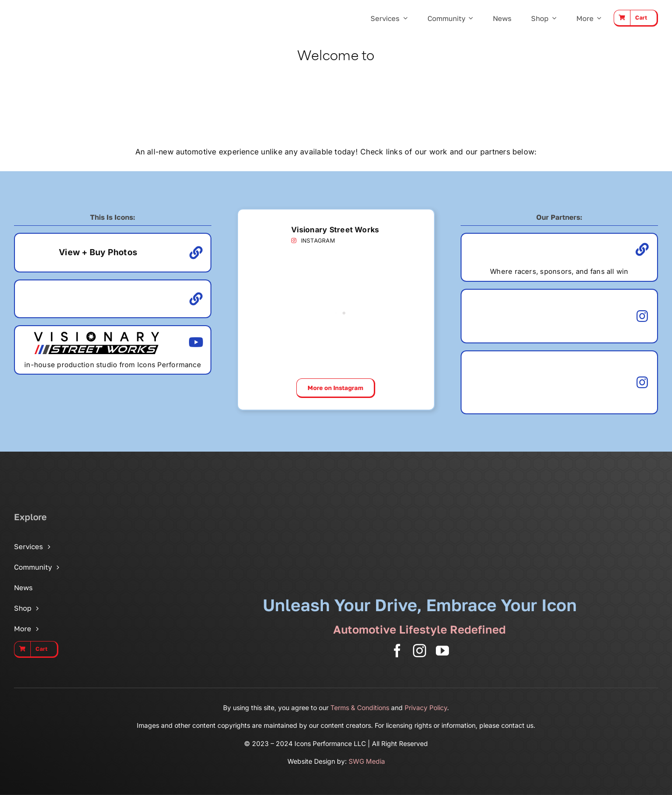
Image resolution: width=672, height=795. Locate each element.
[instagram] (420, 651)
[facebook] (397, 651)
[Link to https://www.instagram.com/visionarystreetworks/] (294, 241)
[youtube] (442, 651)
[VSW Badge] (263, 218)
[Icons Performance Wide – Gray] (61, 9)
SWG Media (367, 761)
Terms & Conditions (360, 708)
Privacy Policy (426, 708)
